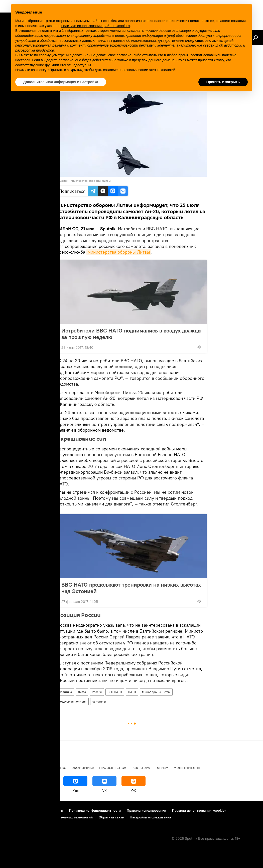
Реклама (35, 810)
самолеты (99, 701)
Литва (82, 692)
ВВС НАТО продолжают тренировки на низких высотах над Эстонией (131, 588)
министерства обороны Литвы (119, 252)
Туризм (162, 768)
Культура (141, 768)
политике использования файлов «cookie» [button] (96, 26)
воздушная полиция (73, 701)
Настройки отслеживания (150, 817)
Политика (65, 692)
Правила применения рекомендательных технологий (49, 817)
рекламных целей (219, 41)
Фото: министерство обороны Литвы (85, 181)
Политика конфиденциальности (95, 810)
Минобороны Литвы (156, 692)
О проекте (14, 810)
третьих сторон (96, 31)
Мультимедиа (187, 768)
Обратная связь (111, 817)
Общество (57, 768)
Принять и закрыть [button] (223, 82)
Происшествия (113, 768)
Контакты (55, 810)
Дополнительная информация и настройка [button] (61, 82)
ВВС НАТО (115, 692)
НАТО (132, 692)
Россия (97, 692)
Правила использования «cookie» (199, 810)
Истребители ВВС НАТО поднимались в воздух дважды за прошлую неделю (131, 334)
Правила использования (146, 810)
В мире (12, 768)
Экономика (83, 768)
